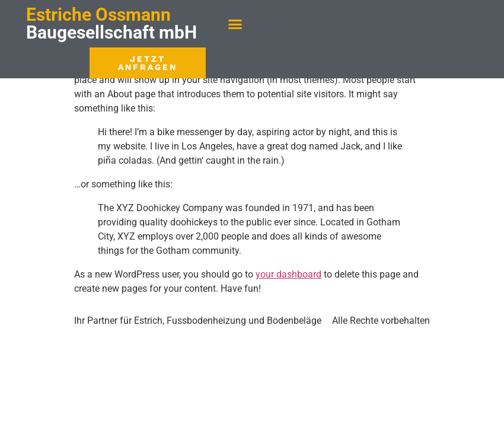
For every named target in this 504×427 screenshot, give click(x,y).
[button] (235, 24)
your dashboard (288, 274)
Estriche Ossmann (98, 15)
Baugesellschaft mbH (111, 32)
